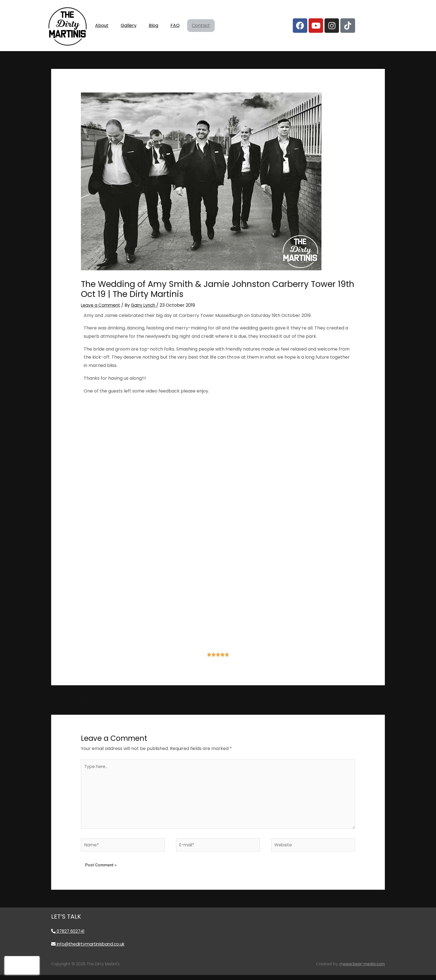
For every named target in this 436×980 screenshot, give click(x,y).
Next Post (348, 700)
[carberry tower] (218, 603)
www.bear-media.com (363, 969)
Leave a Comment (101, 305)
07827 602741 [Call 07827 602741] (69, 937)
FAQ (175, 25)
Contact (201, 26)
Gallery (129, 25)
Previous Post (93, 700)
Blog (153, 25)
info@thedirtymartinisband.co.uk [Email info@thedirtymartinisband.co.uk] (90, 949)
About (102, 25)
